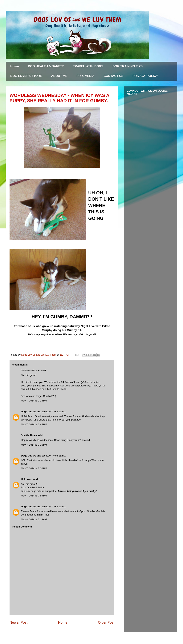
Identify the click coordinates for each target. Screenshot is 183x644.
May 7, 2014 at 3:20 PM (34, 468)
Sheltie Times (29, 435)
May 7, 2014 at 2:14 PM (34, 401)
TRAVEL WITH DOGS (88, 66)
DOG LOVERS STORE (26, 76)
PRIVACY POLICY (145, 76)
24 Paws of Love (31, 371)
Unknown (27, 479)
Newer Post (18, 622)
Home (14, 66)
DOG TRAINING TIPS (128, 66)
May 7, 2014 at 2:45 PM (34, 424)
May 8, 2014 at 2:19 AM (34, 519)
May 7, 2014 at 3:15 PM (34, 445)
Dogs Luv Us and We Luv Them (39, 411)
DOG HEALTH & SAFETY (46, 66)
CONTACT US (114, 76)
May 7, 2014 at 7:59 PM (34, 496)
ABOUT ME (59, 76)
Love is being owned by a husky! (77, 491)
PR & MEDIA (85, 76)
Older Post (106, 622)
